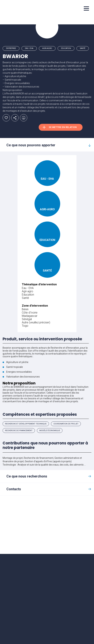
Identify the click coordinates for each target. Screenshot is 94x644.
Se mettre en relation (63, 127)
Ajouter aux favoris (6, 118)
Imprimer (24, 118)
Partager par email (15, 118)
